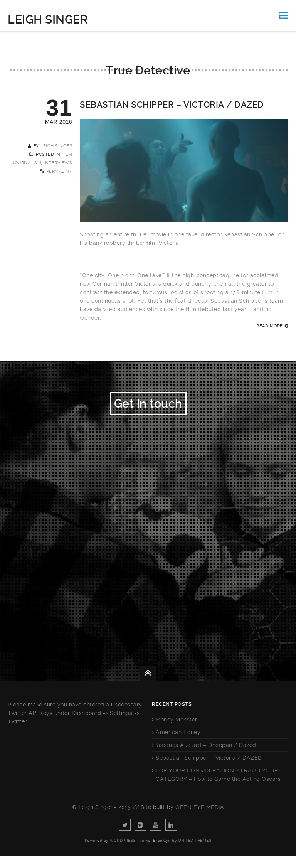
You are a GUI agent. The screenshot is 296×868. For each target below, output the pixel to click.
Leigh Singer (48, 19)
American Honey (178, 744)
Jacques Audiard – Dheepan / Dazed (206, 757)
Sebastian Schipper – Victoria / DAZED (172, 105)
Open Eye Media (200, 819)
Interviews (58, 163)
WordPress (123, 852)
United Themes (195, 852)
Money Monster (177, 731)
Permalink (59, 171)
